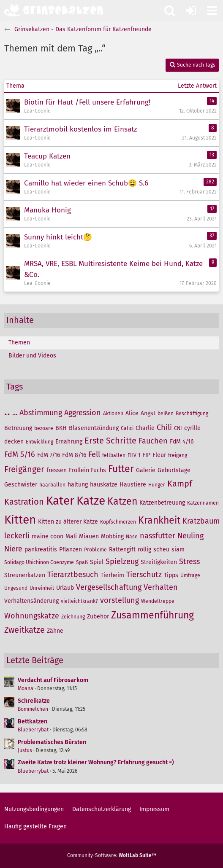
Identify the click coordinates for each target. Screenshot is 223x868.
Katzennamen (203, 503)
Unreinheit (42, 588)
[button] (212, 11)
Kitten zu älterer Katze (68, 522)
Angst (148, 413)
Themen (19, 343)
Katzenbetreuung (162, 503)
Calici (127, 428)
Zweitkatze (24, 630)
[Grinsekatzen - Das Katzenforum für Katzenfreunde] (54, 10)
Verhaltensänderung (31, 601)
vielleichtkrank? (79, 601)
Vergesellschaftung (109, 587)
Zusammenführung (152, 615)
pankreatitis (41, 550)
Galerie (146, 470)
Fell (94, 454)
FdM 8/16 (74, 455)
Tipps (171, 575)
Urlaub (65, 588)
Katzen (122, 501)
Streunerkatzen (25, 575)
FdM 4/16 (182, 442)
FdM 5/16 (20, 454)
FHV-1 (134, 455)
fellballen (114, 455)
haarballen (52, 485)
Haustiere (133, 485)
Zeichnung (73, 617)
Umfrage (190, 575)
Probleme (95, 550)
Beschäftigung (192, 414)
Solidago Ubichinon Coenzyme (39, 562)
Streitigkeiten (159, 562)
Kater (60, 501)
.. (7, 411)
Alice (132, 413)
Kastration (24, 502)
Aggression (83, 413)
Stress (189, 562)
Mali (71, 536)
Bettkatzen (33, 722)
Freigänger (24, 469)
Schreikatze (34, 701)
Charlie (145, 428)
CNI (178, 428)
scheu (161, 550)
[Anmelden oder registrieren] (191, 11)
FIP (146, 455)
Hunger (157, 485)
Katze (91, 501)
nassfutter (158, 536)
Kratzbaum (201, 521)
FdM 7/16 (49, 455)
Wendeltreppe (158, 601)
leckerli (17, 536)
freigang (178, 455)
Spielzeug (122, 562)
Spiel (97, 562)
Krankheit (159, 520)
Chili (164, 427)
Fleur (159, 455)
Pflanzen (71, 550)
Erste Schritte (110, 441)
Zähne (55, 631)
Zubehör (98, 617)
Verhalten (161, 587)
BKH (61, 428)
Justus (25, 750)
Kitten (20, 520)
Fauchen (153, 441)
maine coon (48, 536)
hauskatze (104, 485)
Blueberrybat (33, 730)
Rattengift (122, 550)
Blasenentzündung (94, 428)
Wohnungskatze (32, 616)
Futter (121, 469)
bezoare (44, 428)
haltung (78, 485)
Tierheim (112, 575)
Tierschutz (144, 575)
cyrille (192, 428)
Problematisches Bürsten (52, 742)
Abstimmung (41, 413)
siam (178, 550)
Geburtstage (174, 470)
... (15, 413)
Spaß (82, 562)
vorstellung (120, 600)
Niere (13, 549)
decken (14, 442)
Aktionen (113, 414)
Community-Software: (112, 855)
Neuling (190, 536)
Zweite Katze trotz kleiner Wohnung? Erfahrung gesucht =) (96, 762)
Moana (26, 688)
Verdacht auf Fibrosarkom (53, 680)
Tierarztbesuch (73, 575)
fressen (57, 470)
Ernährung (69, 442)
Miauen (89, 536)
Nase (132, 537)
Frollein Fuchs (87, 470)
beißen (166, 414)
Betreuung (18, 428)
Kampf (180, 484)
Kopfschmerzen (118, 522)
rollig (144, 550)
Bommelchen (33, 709)
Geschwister (21, 485)
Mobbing (112, 536)
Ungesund (16, 588)
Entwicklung (39, 442)
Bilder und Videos (32, 356)
